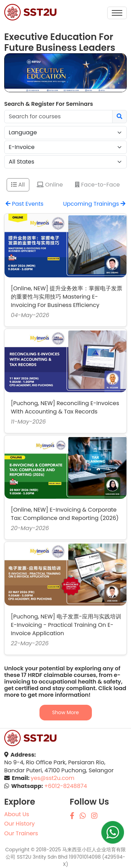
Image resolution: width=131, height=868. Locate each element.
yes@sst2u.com (53, 778)
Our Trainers (21, 834)
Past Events (24, 204)
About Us (17, 814)
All (18, 185)
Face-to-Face (97, 185)
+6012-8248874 (65, 786)
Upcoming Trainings (94, 204)
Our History (19, 824)
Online (50, 185)
